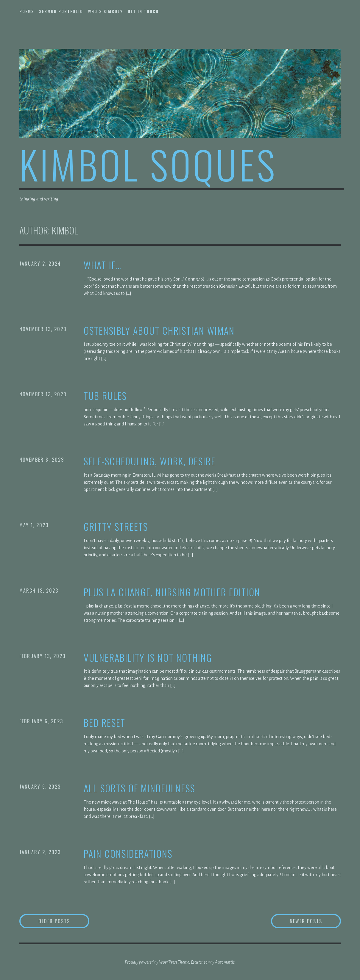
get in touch (143, 11)
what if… (103, 265)
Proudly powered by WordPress (151, 962)
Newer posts (306, 921)
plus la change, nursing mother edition (172, 592)
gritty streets (116, 527)
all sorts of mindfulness (139, 788)
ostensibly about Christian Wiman (159, 331)
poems (27, 11)
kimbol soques (148, 164)
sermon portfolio (61, 11)
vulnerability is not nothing (148, 658)
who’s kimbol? (106, 11)
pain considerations (128, 854)
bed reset (105, 723)
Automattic (225, 962)
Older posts (54, 921)
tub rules (105, 396)
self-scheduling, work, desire (150, 461)
